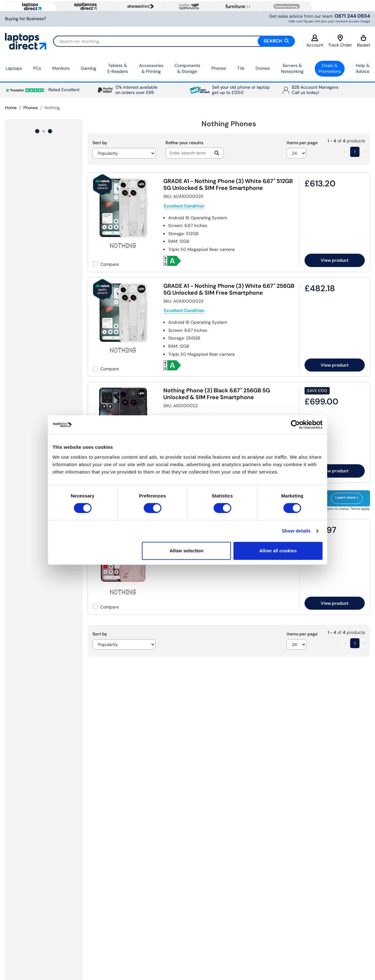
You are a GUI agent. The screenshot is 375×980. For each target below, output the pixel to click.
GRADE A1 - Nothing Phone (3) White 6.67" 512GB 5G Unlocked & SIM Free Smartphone (228, 185)
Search (276, 41)
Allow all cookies (278, 551)
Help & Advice (363, 69)
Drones (263, 68)
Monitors (61, 68)
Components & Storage (187, 69)
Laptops (14, 68)
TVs (241, 68)
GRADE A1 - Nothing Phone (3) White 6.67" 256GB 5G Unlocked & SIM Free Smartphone (229, 289)
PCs (37, 68)
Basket (364, 41)
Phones (219, 68)
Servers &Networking (292, 69)
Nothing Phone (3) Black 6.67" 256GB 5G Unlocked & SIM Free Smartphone (217, 394)
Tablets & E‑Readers (118, 69)
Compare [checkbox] (110, 264)
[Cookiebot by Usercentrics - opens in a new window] (295, 425)
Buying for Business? (25, 19)
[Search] (174, 41)
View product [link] (335, 260)
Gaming (88, 68)
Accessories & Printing (151, 69)
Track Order (340, 41)
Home (11, 108)
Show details (296, 531)
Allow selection (186, 551)
